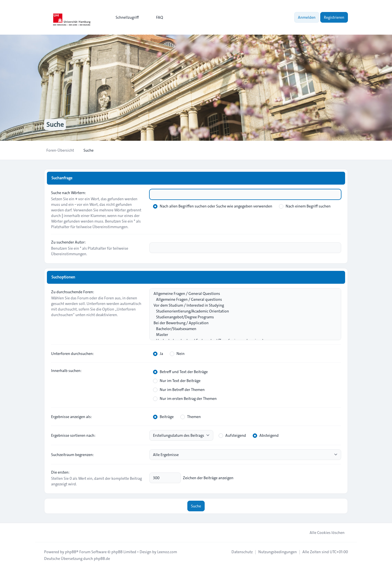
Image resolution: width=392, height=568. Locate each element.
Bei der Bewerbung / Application (242, 323)
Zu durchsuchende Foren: (73, 292)
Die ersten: (60, 472)
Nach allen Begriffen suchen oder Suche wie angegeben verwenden (213, 206)
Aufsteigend (232, 435)
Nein (177, 354)
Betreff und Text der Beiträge (180, 372)
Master (242, 335)
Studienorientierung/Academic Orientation (242, 311)
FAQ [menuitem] (156, 17)
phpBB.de (102, 559)
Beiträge (163, 417)
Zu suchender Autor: (68, 242)
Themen (191, 417)
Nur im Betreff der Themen (179, 390)
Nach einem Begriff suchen (305, 206)
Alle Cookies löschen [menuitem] (323, 533)
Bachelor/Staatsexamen (242, 329)
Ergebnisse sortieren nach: (73, 435)
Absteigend (266, 435)
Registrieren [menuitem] (334, 17)
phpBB (71, 552)
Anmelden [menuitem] (307, 17)
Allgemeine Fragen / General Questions (242, 294)
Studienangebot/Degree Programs (242, 317)
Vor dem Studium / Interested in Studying (242, 305)
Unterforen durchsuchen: (72, 354)
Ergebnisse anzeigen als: (71, 417)
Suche (196, 506)
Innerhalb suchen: (66, 371)
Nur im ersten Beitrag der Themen (185, 398)
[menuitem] (125, 17)
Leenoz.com (167, 552)
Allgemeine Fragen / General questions (242, 299)
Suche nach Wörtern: (69, 193)
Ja (158, 354)
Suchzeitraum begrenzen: (72, 455)
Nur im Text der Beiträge (177, 381)
